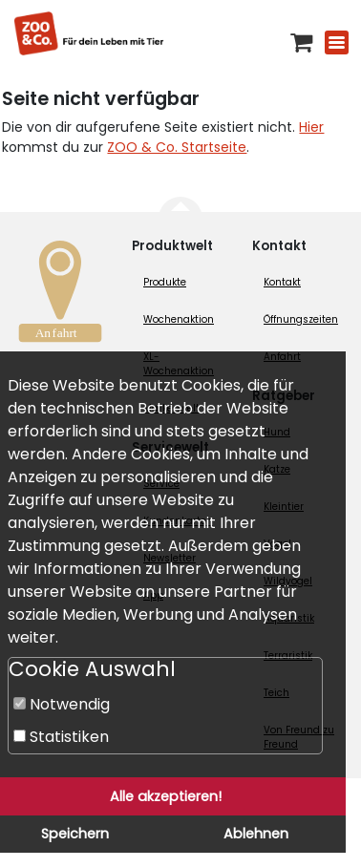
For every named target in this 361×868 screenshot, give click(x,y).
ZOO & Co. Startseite (177, 147)
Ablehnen (256, 834)
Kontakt (282, 282)
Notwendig (62, 704)
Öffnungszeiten (301, 319)
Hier (311, 127)
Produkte (165, 282)
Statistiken (61, 737)
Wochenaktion (179, 319)
